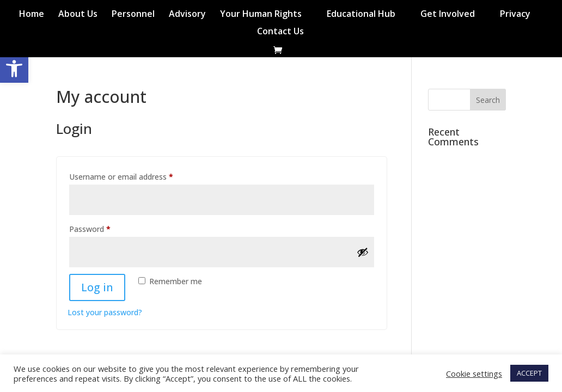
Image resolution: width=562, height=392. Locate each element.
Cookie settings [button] (474, 373)
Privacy (515, 15)
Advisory (187, 15)
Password (105, 228)
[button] (14, 69)
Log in (97, 287)
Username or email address (136, 176)
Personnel (133, 15)
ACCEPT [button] (529, 373)
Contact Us (280, 32)
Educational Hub (361, 15)
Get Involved (448, 15)
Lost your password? (105, 312)
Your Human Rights (261, 15)
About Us (78, 15)
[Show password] (363, 252)
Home (32, 15)
